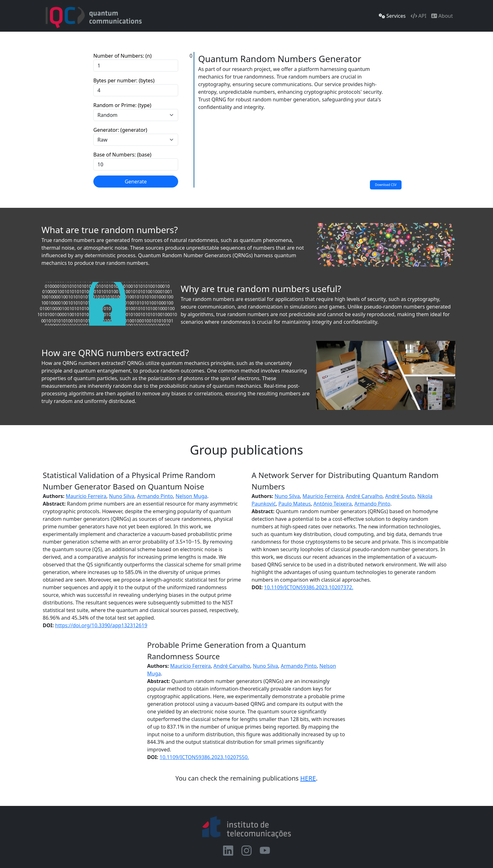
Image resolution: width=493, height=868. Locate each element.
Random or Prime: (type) (122, 105)
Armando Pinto (155, 496)
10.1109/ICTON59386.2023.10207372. (309, 587)
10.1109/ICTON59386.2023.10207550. (204, 757)
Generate (136, 182)
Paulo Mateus (295, 504)
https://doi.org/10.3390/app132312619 (101, 625)
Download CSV (386, 185)
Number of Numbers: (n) (122, 56)
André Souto (400, 496)
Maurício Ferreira (86, 496)
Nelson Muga (191, 496)
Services (392, 16)
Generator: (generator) (120, 130)
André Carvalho (364, 496)
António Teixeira (333, 504)
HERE (308, 778)
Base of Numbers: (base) (122, 155)
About (442, 16)
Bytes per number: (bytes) (124, 80)
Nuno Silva (122, 496)
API (419, 16)
